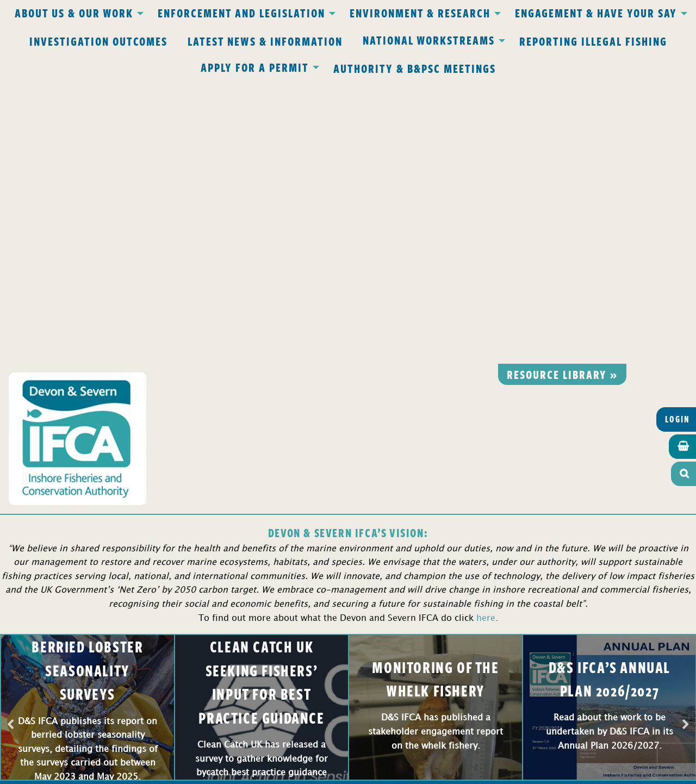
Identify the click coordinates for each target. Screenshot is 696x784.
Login (678, 136)
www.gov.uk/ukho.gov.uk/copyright (305, 732)
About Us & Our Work (74, 13)
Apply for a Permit (255, 67)
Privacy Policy (206, 547)
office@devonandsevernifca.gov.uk (195, 610)
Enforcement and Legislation (241, 13)
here (486, 336)
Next (686, 443)
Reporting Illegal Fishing (593, 41)
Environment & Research (420, 13)
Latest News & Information (265, 41)
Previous (10, 443)
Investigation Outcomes (98, 41)
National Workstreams (429, 40)
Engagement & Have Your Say (596, 13)
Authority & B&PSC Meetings (415, 68)
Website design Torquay (273, 772)
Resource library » (562, 91)
